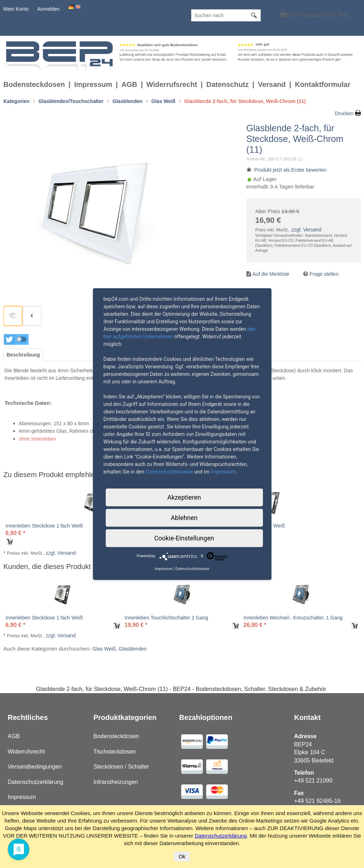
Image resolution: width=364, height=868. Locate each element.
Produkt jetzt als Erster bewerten (290, 170)
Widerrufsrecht (172, 84)
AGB (129, 84)
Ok (182, 856)
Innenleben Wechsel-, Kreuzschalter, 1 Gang (293, 618)
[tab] (23, 355)
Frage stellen (324, 274)
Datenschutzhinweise (169, 471)
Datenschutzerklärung (36, 782)
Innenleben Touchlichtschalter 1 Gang (166, 618)
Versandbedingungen (35, 767)
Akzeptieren (184, 497)
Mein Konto (16, 9)
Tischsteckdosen (115, 752)
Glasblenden (133, 649)
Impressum (93, 84)
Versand (272, 84)
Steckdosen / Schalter (121, 767)
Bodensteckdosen (34, 84)
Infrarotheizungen (116, 782)
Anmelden (48, 9)
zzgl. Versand (306, 230)
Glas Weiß (104, 649)
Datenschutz (227, 84)
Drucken (344, 113)
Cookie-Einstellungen (184, 538)
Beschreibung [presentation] (23, 355)
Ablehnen (184, 517)
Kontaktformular (323, 84)
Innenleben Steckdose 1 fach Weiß (44, 526)
